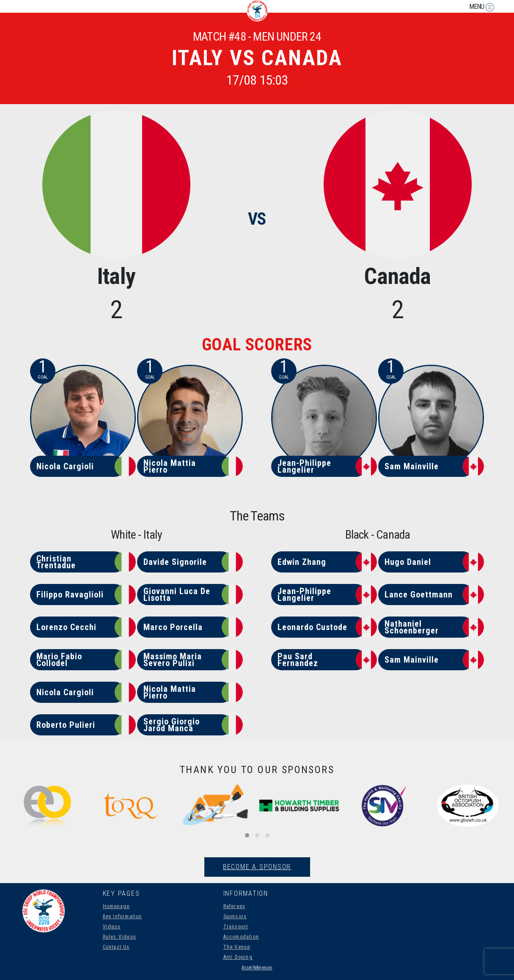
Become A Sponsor (257, 867)
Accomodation (241, 937)
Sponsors (235, 917)
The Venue (237, 947)
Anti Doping (238, 957)
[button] (247, 835)
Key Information (122, 917)
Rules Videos (120, 937)
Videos (112, 927)
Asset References (257, 968)
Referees (235, 906)
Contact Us (116, 947)
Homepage (116, 906)
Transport (236, 927)
